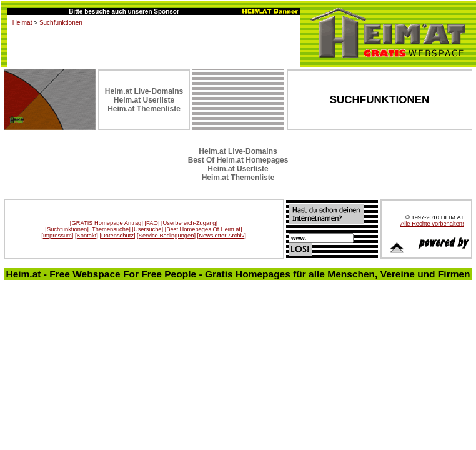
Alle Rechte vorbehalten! (432, 224)
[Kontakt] (87, 236)
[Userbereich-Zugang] (189, 223)
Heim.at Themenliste (144, 109)
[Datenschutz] (117, 236)
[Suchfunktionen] (67, 229)
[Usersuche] (147, 229)
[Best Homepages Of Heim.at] (204, 229)
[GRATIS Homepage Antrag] (107, 223)
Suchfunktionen (61, 23)
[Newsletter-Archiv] (222, 236)
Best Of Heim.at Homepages (238, 160)
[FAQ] (152, 223)
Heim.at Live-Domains (144, 91)
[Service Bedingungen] (166, 236)
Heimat (22, 23)
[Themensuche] (110, 229)
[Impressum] (57, 236)
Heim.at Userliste (144, 100)
